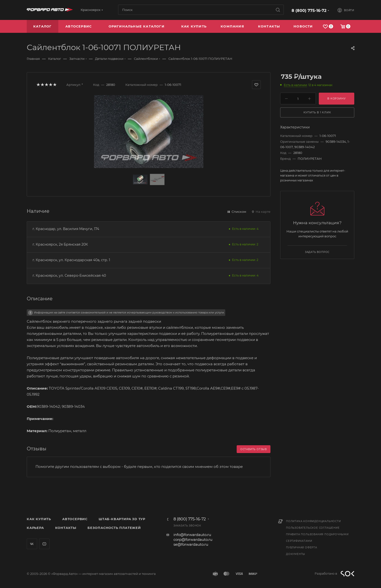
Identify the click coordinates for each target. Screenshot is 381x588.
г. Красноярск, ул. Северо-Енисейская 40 (69, 276)
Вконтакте (32, 544)
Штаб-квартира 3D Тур (122, 519)
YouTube (44, 544)
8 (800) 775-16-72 (309, 11)
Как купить (39, 519)
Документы (296, 554)
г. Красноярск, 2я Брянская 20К (60, 244)
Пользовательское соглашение (313, 528)
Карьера (35, 528)
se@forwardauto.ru (191, 544)
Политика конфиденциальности (313, 521)
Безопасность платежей (114, 528)
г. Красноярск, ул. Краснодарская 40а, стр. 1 (71, 260)
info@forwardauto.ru (192, 535)
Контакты (66, 528)
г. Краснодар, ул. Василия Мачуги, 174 (66, 229)
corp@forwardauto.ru (193, 539)
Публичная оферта (302, 548)
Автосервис (75, 519)
